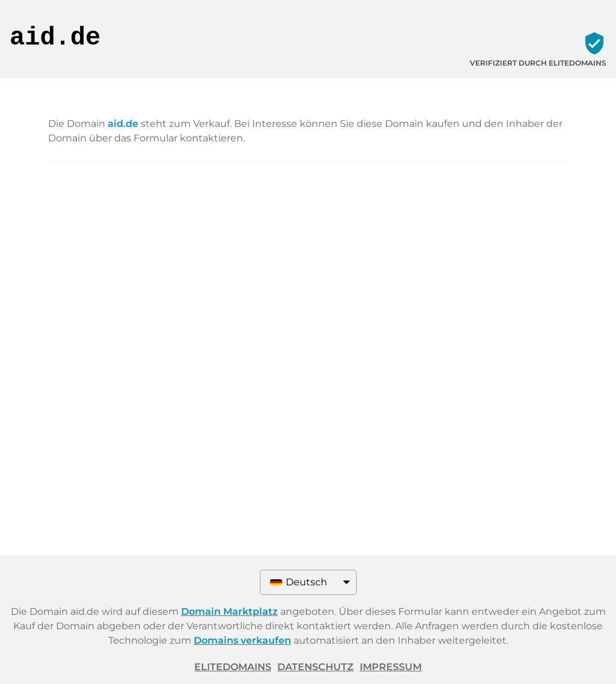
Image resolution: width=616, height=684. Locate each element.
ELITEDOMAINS (233, 667)
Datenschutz (316, 667)
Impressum (391, 667)
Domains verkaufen (242, 640)
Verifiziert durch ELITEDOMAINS (538, 63)
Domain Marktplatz (229, 612)
